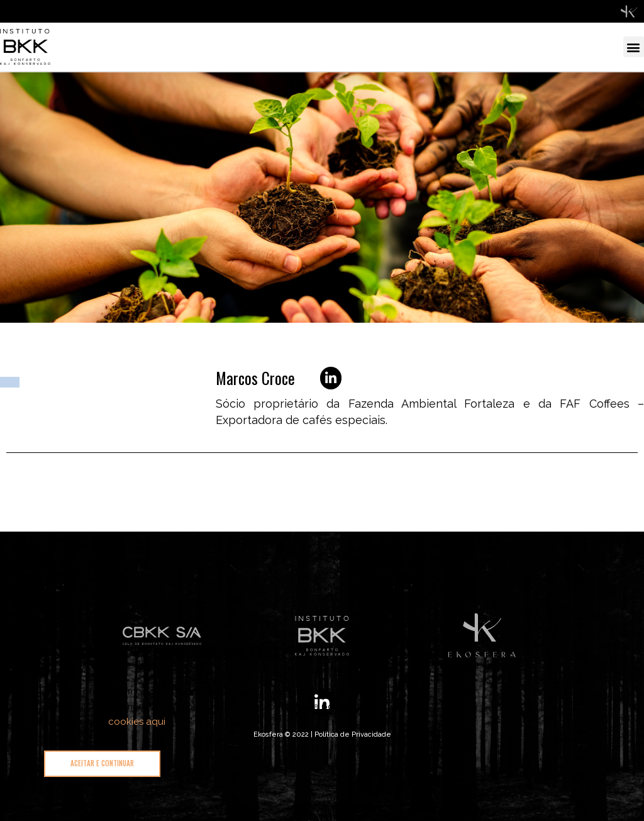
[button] (634, 47)
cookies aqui (137, 722)
